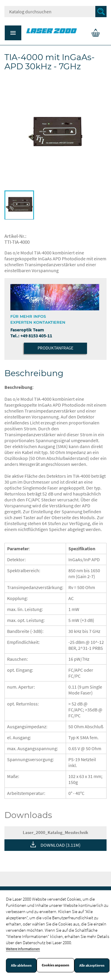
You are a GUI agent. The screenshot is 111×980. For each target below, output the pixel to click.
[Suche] (55, 12)
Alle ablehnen (21, 965)
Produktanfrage (55, 348)
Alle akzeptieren (92, 965)
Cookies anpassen (55, 965)
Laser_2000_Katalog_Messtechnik (55, 832)
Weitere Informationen (23, 949)
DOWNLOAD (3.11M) (61, 845)
